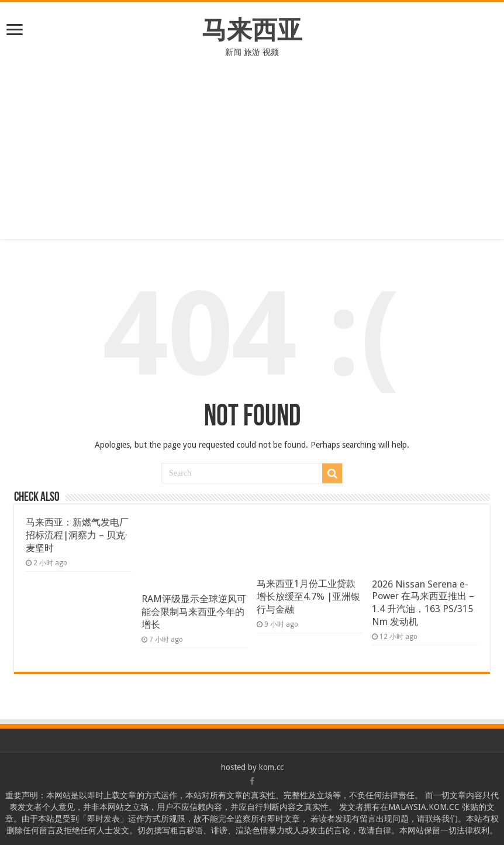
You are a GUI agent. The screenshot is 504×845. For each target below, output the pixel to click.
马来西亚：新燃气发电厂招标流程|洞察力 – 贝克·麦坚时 (77, 535)
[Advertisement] (252, 157)
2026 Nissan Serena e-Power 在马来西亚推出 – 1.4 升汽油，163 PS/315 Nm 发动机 (423, 603)
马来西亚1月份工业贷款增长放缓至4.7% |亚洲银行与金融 (308, 597)
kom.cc (271, 767)
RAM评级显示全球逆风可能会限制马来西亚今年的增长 (194, 612)
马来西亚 (252, 30)
